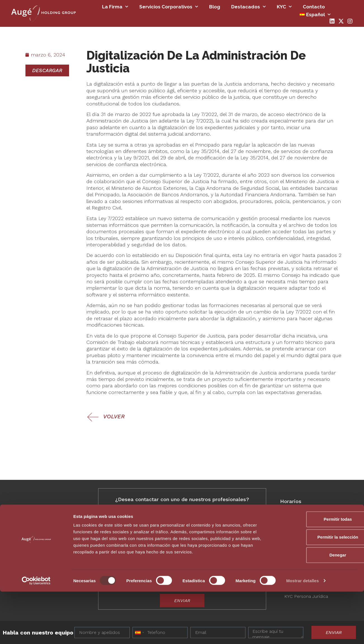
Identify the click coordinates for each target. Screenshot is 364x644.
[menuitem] (315, 15)
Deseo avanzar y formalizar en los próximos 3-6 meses (177, 555)
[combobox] (190, 512)
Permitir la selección (317, 589)
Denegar (317, 607)
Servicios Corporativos (169, 7)
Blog (215, 7)
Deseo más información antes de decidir (162, 548)
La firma (115, 7)
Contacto (314, 7)
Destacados (248, 7)
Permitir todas (317, 571)
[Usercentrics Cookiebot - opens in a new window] (36, 633)
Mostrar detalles (303, 633)
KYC (284, 7)
